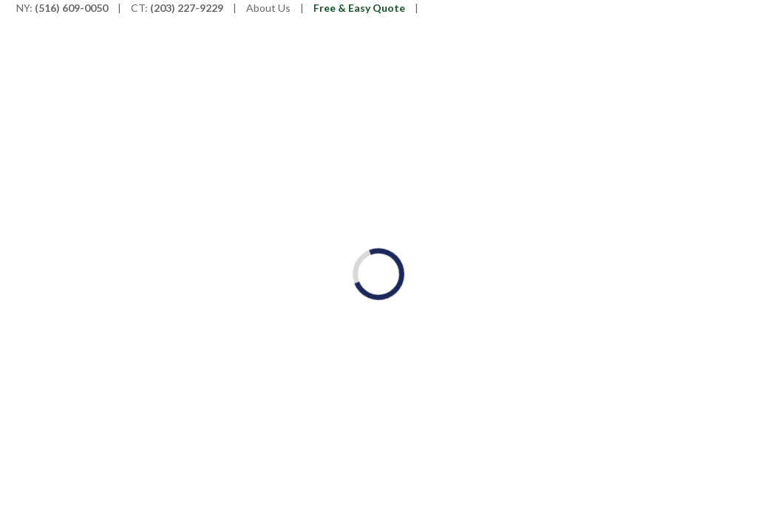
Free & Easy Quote (359, 8)
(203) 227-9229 (187, 8)
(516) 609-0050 (71, 8)
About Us (268, 8)
